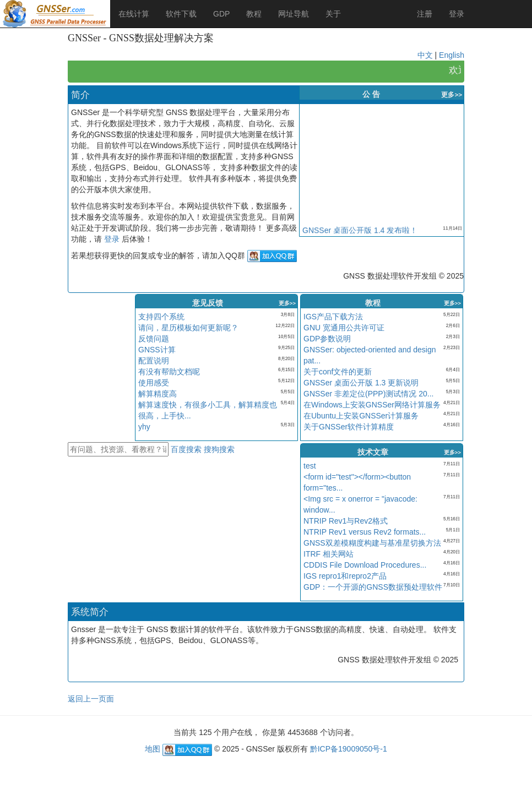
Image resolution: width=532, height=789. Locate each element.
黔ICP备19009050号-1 (349, 749)
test (310, 466)
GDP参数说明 (327, 339)
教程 (254, 14)
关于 (333, 14)
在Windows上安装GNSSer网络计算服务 (372, 405)
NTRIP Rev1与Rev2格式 (346, 521)
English (452, 55)
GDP (221, 14)
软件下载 (181, 14)
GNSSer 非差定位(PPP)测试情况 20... (368, 394)
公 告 (371, 94)
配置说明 (154, 361)
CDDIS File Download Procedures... (365, 565)
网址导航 (294, 14)
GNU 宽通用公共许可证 (344, 328)
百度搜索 (187, 449)
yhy (144, 427)
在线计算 (134, 14)
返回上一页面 (91, 699)
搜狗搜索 (219, 449)
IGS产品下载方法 (333, 317)
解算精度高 (158, 394)
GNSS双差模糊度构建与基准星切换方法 (372, 543)
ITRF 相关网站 (329, 554)
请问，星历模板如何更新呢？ (188, 328)
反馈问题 (154, 339)
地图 (153, 749)
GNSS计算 (157, 350)
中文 (425, 55)
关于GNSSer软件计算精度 (349, 427)
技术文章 (373, 452)
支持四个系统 (161, 317)
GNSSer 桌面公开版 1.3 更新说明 (361, 383)
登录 (457, 14)
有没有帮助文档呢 (169, 372)
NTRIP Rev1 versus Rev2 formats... (365, 532)
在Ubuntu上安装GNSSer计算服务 (361, 416)
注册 (425, 14)
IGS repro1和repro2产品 (345, 576)
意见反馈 (208, 303)
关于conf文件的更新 (338, 372)
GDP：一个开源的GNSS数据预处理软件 (373, 587)
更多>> (452, 94)
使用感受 (154, 383)
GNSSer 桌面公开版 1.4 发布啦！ (360, 232)
